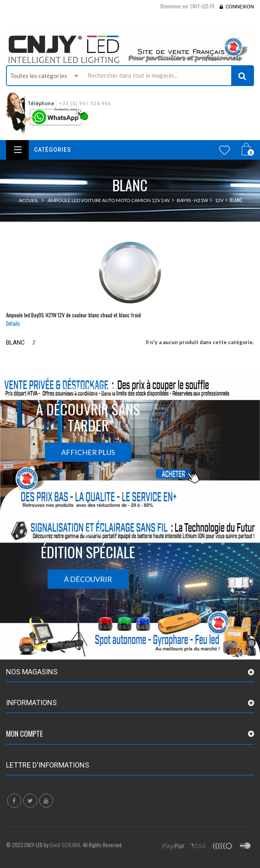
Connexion (240, 7)
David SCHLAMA (65, 845)
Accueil (29, 200)
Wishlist (225, 150)
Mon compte (24, 734)
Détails (13, 323)
